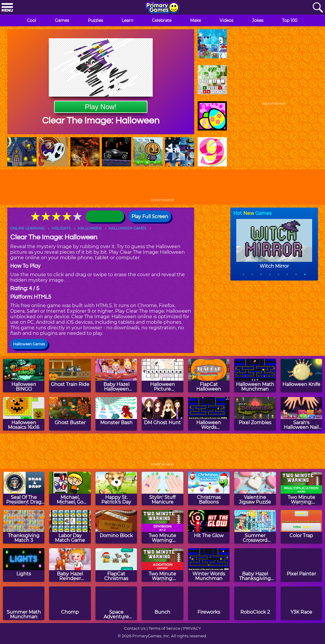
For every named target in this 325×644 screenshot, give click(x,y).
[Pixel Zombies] (255, 414)
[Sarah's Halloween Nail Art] (301, 414)
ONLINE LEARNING (27, 228)
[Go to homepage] (162, 8)
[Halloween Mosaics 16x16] (24, 414)
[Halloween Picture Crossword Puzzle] (162, 376)
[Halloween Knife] (301, 376)
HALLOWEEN (90, 228)
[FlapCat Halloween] (209, 376)
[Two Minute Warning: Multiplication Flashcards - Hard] (301, 489)
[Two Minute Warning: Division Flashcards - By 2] (162, 527)
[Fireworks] (209, 603)
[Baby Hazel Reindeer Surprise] (70, 565)
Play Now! (100, 107)
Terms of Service (164, 628)
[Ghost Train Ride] (70, 376)
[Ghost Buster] (70, 414)
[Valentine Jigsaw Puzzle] (255, 489)
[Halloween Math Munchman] (255, 376)
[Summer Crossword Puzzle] (255, 527)
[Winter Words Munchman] (209, 565)
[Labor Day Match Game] (70, 527)
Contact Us (135, 628)
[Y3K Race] (301, 603)
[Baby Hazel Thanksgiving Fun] (255, 565)
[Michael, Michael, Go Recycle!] (70, 489)
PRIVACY (192, 628)
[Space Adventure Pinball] (116, 603)
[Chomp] (70, 603)
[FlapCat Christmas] (116, 565)
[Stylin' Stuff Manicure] (162, 489)
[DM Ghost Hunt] (162, 414)
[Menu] (7, 8)
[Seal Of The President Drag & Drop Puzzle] (24, 489)
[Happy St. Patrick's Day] (116, 489)
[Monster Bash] (116, 414)
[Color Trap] (301, 527)
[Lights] (24, 565)
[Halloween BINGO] (24, 376)
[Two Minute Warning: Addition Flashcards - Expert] (162, 565)
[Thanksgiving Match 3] (24, 527)
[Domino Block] (116, 527)
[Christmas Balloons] (209, 489)
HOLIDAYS (61, 228)
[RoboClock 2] (255, 603)
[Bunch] (162, 603)
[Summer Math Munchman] (24, 603)
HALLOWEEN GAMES (127, 228)
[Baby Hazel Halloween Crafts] (116, 376)
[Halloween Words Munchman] (209, 414)
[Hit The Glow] (209, 527)
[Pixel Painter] (301, 565)
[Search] (318, 8)
